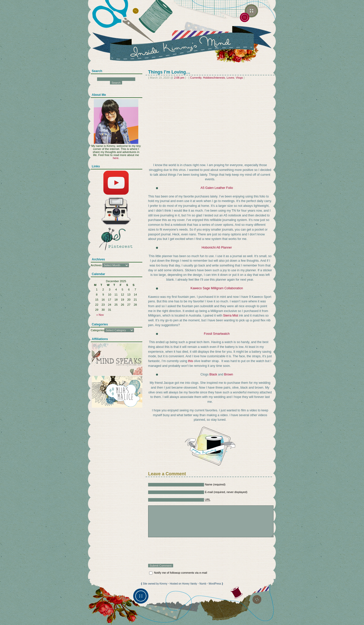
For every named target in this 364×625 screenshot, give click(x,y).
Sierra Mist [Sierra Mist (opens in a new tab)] (231, 316)
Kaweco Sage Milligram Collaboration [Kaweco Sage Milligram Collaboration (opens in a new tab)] (217, 288)
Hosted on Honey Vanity (183, 584)
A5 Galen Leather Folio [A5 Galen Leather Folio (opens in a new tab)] (217, 188)
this (190, 361)
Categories (98, 330)
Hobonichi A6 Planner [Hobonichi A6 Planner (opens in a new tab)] (217, 248)
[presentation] (187, 550)
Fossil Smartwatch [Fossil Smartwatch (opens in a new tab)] (217, 334)
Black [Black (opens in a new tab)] (213, 374)
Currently (196, 78)
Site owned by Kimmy (155, 584)
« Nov (100, 315)
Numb (203, 584)
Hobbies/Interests (214, 78)
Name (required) (215, 484)
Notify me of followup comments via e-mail (180, 573)
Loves (231, 78)
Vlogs (239, 78)
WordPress (215, 584)
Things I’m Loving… (169, 72)
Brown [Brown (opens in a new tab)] (229, 374)
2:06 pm (179, 78)
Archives (96, 265)
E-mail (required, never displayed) (226, 492)
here (116, 158)
